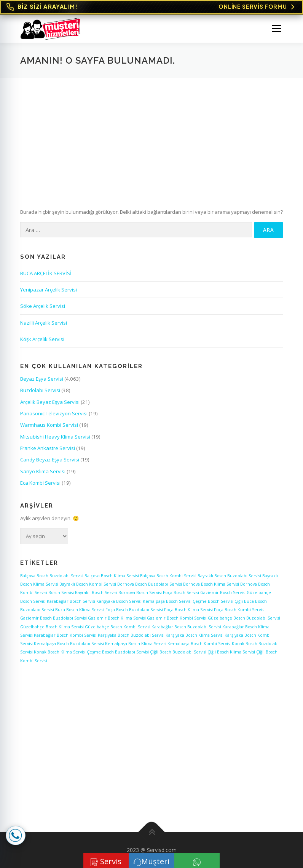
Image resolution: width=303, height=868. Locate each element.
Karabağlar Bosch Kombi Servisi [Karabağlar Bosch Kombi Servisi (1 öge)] (65, 635)
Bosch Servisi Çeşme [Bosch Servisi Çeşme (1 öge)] (186, 601)
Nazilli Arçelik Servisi (44, 323)
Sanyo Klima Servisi (43, 471)
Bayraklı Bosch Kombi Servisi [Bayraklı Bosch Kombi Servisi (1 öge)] (88, 584)
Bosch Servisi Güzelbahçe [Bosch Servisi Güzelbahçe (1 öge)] (246, 593)
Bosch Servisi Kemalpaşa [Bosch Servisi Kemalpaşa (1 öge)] (140, 601)
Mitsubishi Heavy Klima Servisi (55, 437)
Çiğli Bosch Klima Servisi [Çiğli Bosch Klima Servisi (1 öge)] (231, 652)
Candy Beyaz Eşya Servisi (50, 460)
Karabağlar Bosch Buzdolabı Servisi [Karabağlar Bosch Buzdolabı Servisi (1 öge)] (186, 627)
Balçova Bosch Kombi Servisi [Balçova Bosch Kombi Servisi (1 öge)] (168, 576)
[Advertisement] (151, 135)
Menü (276, 28)
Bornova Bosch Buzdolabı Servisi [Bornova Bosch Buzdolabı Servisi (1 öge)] (150, 584)
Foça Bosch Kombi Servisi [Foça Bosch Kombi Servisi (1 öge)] (239, 610)
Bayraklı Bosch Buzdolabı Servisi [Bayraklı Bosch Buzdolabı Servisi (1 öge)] (229, 576)
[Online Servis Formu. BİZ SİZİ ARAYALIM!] (151, 7)
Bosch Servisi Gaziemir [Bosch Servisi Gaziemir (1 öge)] (196, 593)
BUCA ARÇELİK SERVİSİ (46, 273)
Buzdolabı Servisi (40, 390)
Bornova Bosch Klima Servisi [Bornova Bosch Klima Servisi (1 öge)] (211, 584)
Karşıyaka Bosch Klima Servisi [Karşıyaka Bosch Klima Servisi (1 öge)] (195, 635)
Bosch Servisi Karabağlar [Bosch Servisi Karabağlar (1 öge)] (44, 601)
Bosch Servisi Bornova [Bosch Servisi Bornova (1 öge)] (113, 593)
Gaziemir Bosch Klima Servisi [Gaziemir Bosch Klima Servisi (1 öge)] (117, 618)
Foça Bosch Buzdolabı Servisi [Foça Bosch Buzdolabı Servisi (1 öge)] (134, 610)
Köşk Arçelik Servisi (42, 339)
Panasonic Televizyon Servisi (54, 413)
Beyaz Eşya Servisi (42, 379)
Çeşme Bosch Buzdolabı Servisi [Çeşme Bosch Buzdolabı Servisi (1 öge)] (118, 652)
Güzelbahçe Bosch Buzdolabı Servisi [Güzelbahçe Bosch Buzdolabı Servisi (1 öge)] (244, 618)
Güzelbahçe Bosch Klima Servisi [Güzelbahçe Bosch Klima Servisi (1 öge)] (52, 627)
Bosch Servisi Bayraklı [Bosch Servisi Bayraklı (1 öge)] (69, 593)
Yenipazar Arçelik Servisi (49, 290)
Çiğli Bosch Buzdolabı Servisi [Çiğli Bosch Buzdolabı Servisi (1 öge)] (178, 652)
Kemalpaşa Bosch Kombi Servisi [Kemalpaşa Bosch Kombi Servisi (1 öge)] (199, 644)
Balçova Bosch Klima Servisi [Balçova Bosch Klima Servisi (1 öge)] (112, 576)
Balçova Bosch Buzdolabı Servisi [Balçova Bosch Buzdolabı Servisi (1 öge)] (52, 576)
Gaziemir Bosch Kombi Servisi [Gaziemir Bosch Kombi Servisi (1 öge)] (177, 618)
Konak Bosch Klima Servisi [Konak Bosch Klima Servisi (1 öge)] (60, 652)
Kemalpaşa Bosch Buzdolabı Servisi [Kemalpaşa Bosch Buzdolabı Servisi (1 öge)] (69, 644)
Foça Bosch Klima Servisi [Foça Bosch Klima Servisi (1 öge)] (188, 610)
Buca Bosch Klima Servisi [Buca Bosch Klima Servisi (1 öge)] (80, 610)
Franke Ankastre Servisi (48, 448)
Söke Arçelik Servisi (43, 306)
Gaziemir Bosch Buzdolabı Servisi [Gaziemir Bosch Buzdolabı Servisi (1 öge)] (53, 618)
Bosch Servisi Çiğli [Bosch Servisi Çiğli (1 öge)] (225, 601)
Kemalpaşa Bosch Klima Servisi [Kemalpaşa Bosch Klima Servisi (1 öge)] (136, 644)
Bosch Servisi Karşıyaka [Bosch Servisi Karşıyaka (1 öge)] (92, 601)
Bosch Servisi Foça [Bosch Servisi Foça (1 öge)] (154, 593)
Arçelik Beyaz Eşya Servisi (50, 402)
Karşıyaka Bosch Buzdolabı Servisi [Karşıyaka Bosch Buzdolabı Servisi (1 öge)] (131, 635)
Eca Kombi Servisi (40, 483)
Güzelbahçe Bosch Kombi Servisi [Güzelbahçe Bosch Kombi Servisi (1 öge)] (118, 627)
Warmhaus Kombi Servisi (49, 425)
